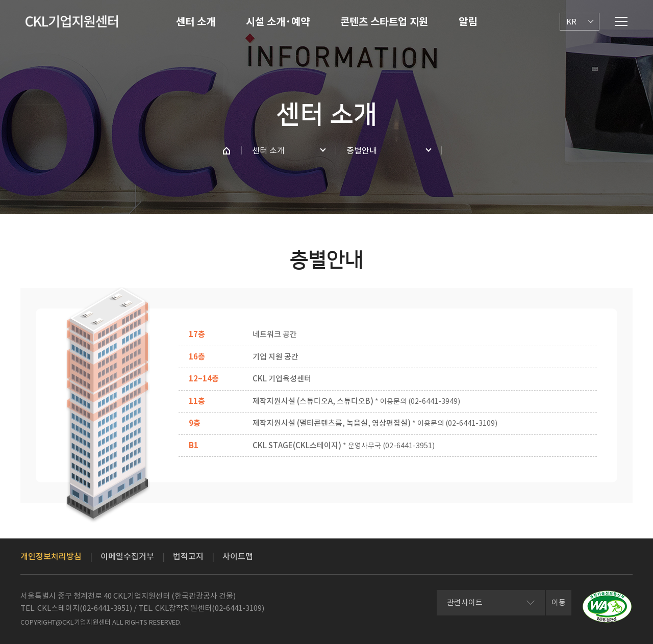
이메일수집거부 (127, 556)
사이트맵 (238, 556)
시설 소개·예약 (278, 22)
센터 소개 (196, 22)
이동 (559, 602)
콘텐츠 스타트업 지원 (384, 22)
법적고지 (188, 556)
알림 (468, 22)
